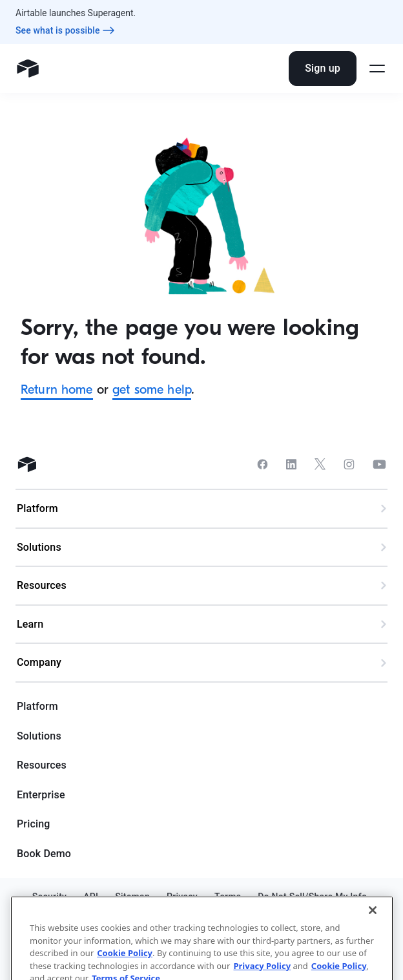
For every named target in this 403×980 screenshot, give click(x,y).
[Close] (373, 938)
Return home (57, 389)
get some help (152, 389)
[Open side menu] (377, 69)
